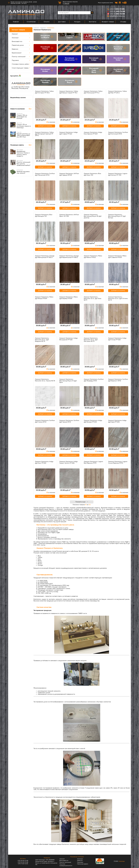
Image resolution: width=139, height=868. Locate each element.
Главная (16, 22)
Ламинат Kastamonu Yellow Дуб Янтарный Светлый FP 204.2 (44, 134)
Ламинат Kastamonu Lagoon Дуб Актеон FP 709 (118, 174)
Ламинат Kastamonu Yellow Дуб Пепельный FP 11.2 (93, 92)
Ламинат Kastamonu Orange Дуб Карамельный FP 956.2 (69, 257)
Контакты (93, 22)
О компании (31, 22)
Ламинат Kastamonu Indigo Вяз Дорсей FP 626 (69, 339)
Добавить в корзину (45, 126)
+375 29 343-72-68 (23, 861)
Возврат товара (108, 22)
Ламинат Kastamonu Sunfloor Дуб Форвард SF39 (94, 380)
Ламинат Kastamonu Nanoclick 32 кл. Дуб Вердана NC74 (42, 340)
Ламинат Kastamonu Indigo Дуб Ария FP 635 (117, 421)
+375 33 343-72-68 (23, 862)
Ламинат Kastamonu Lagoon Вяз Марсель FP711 (93, 462)
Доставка (62, 22)
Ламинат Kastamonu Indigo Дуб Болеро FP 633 (93, 421)
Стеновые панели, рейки (21, 64)
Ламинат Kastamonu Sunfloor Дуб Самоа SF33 (45, 421)
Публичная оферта (83, 864)
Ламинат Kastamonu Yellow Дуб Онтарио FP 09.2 (44, 92)
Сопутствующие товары (21, 68)
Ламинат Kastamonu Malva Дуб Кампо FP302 (93, 257)
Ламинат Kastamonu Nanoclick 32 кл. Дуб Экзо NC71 (93, 298)
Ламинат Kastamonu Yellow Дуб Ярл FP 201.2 (117, 92)
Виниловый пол (21, 41)
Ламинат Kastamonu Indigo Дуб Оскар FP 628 (117, 339)
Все (30, 109)
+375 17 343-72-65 (23, 864)
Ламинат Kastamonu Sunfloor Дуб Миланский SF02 (45, 174)
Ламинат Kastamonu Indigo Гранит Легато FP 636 (69, 462)
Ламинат (21, 34)
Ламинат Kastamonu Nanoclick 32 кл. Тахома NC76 (45, 380)
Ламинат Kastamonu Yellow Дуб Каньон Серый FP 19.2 (69, 92)
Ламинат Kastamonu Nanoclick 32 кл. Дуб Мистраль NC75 (91, 340)
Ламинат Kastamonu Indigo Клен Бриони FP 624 (93, 133)
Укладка (77, 22)
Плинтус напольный (21, 57)
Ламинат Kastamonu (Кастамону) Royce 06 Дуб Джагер (93, 216)
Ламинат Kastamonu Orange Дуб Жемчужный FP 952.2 (45, 257)
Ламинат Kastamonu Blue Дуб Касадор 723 (44, 215)
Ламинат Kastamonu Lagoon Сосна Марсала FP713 (118, 462)
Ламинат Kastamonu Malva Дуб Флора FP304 (44, 298)
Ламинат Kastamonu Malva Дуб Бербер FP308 (68, 298)
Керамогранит (21, 53)
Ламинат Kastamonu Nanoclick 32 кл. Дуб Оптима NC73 (118, 298)
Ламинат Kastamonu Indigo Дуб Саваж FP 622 (69, 133)
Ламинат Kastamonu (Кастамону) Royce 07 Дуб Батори (117, 216)
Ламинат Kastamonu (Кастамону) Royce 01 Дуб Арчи (68, 381)
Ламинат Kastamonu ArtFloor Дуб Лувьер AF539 (69, 174)
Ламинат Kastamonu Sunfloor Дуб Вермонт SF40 (118, 380)
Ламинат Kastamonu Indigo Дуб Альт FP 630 (44, 462)
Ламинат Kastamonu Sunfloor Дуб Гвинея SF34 (69, 421)
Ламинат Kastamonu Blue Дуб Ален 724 (92, 174)
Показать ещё (82, 502)
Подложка (21, 60)
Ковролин (21, 49)
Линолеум (21, 38)
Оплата (47, 22)
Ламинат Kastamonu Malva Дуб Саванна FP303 (117, 257)
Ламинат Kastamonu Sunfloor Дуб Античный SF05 (118, 133)
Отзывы (123, 22)
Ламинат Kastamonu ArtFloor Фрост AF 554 (69, 215)
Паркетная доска (21, 45)
